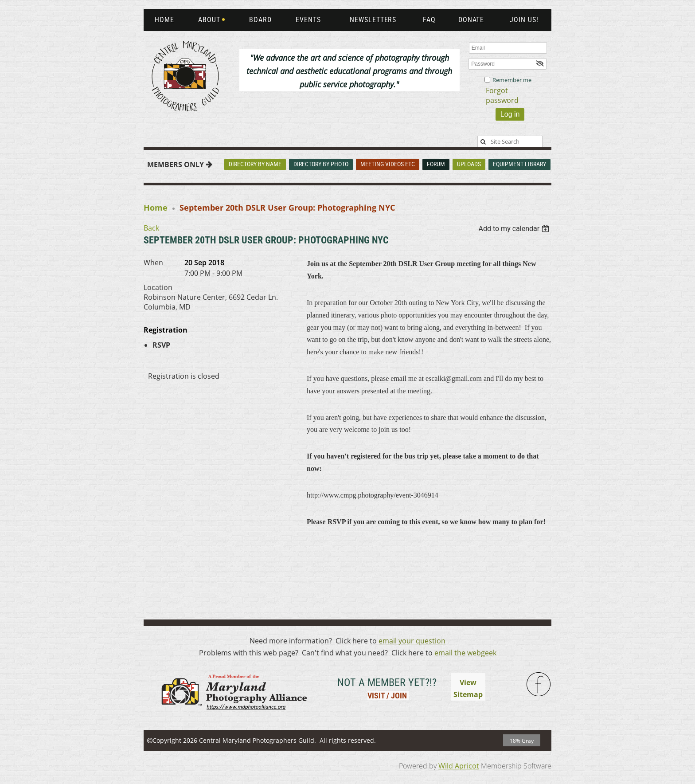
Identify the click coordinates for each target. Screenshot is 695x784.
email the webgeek (465, 653)
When (153, 263)
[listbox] (515, 229)
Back (151, 228)
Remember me (512, 80)
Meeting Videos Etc (388, 164)
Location (158, 287)
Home (156, 208)
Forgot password (502, 95)
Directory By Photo (321, 164)
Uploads (469, 164)
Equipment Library (519, 164)
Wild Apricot (459, 766)
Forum (436, 164)
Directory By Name (255, 164)
